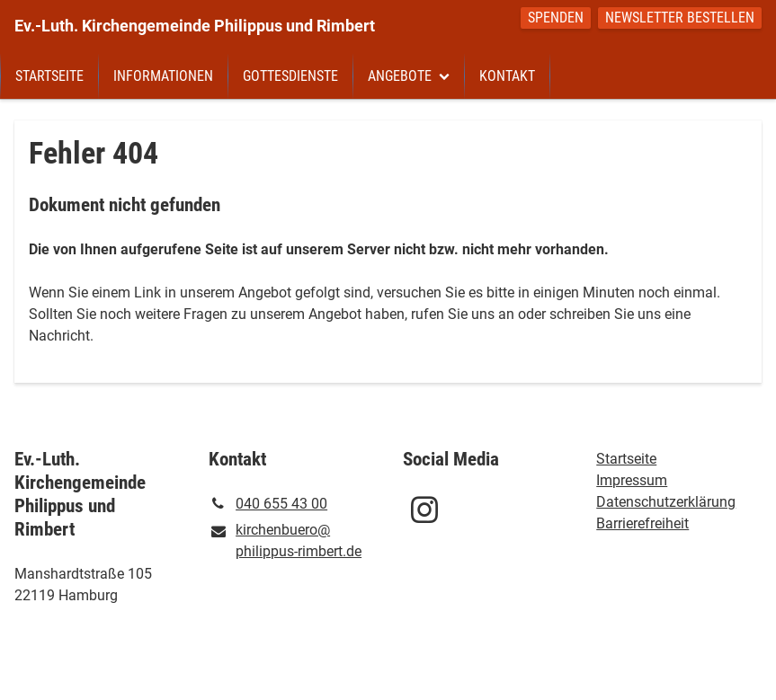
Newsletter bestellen (680, 18)
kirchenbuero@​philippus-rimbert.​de (285, 542)
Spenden (556, 18)
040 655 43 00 (268, 504)
